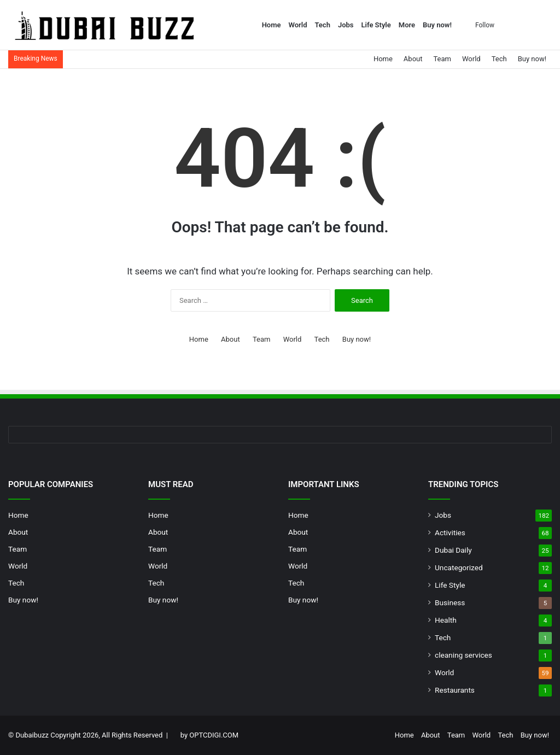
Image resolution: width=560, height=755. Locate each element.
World (298, 25)
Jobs (346, 25)
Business (450, 602)
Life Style (376, 25)
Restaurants (455, 690)
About (413, 59)
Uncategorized (459, 567)
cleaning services (463, 655)
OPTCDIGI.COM (214, 735)
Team (442, 59)
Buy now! (437, 25)
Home (272, 25)
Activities (450, 532)
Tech (322, 25)
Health (446, 620)
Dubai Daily (453, 550)
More (407, 25)
